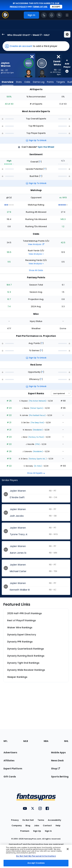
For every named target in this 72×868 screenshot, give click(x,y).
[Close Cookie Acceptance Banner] (68, 849)
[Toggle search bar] (59, 15)
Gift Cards (10, 777)
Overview (7, 82)
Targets (61, 82)
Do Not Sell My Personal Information (36, 856)
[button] (36, 46)
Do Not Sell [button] (28, 820)
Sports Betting (60, 777)
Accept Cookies (36, 863)
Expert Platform (13, 769)
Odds (27, 82)
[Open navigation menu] (67, 15)
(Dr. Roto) (38, 466)
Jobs (37, 826)
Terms (41, 820)
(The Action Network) (37, 401)
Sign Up (37, 831)
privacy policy (18, 7)
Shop (56, 769)
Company (17, 826)
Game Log (39, 82)
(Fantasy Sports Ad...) (37, 459)
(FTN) (37, 444)
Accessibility (54, 820)
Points (50, 82)
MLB (26, 741)
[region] (36, 856)
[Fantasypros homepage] (5, 17)
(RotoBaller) (38, 430)
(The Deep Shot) (37, 423)
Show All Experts (36, 473)
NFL (6, 741)
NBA (46, 741)
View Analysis (36, 244)
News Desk (57, 761)
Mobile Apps (58, 752)
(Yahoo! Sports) (36, 408)
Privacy (15, 820)
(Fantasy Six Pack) (36, 437)
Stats (19, 82)
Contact (47, 826)
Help (58, 826)
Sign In (48, 831)
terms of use (40, 7)
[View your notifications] (52, 15)
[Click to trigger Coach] (44, 15)
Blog (28, 826)
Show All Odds (36, 270)
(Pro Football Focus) (37, 415)
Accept (56, 7)
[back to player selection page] (2, 34)
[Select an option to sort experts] (61, 393)
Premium (25, 831)
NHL (66, 741)
